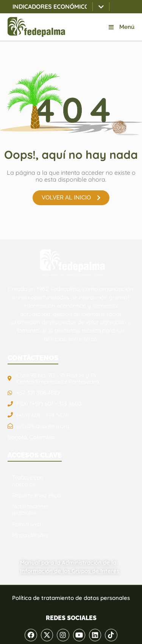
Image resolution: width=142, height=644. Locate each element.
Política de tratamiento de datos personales (71, 598)
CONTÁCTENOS (33, 358)
